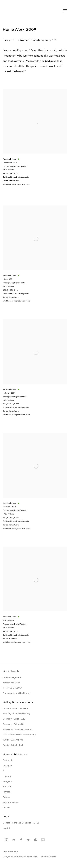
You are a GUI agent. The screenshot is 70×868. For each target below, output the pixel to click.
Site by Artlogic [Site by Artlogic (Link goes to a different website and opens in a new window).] (48, 857)
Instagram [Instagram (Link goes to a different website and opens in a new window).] (8, 766)
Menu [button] (65, 11)
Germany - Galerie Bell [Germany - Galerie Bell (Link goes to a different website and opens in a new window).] (14, 724)
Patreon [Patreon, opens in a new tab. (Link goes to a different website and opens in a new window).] (14, 840)
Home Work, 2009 (19, 30)
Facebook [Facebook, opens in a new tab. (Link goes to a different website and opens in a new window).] (21, 840)
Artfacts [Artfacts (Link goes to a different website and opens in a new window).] (6, 797)
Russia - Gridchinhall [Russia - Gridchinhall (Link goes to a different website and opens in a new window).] (13, 745)
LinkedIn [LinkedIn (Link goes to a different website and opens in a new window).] (7, 776)
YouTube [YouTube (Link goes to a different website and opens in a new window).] (7, 787)
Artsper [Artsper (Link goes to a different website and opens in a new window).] (6, 808)
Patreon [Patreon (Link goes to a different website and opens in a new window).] (7, 792)
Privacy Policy (10, 852)
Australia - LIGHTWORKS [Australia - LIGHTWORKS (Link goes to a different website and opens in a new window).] (15, 708)
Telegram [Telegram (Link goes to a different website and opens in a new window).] (7, 781)
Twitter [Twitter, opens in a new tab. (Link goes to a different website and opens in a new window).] (28, 840)
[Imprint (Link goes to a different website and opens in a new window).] (6, 828)
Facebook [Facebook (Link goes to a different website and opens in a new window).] (8, 760)
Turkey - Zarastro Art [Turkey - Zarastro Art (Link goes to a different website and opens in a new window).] (13, 740)
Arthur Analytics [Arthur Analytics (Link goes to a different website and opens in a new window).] (10, 802)
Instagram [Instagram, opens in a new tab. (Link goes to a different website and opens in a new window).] (7, 840)
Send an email (36, 840)
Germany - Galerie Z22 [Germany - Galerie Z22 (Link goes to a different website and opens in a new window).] (14, 719)
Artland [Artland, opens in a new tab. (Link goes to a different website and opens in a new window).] (43, 840)
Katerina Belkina (17, 11)
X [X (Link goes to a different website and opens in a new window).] (3, 771)
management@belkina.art (18, 693)
